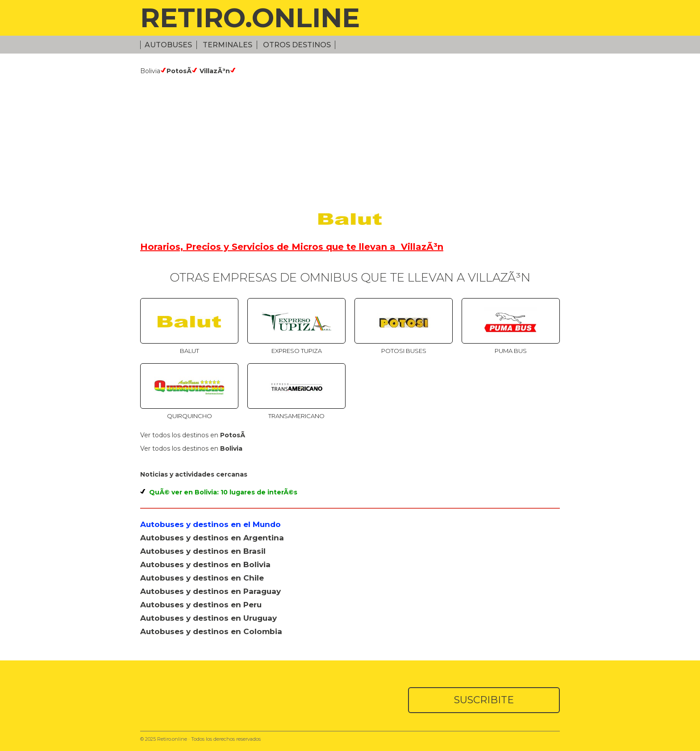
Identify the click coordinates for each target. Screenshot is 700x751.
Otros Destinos (297, 45)
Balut (190, 351)
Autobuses (168, 45)
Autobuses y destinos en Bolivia (205, 564)
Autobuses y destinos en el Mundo (210, 524)
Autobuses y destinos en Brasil (203, 551)
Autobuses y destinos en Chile (202, 578)
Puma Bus (511, 351)
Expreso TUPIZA (297, 351)
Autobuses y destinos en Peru (201, 605)
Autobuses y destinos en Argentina (212, 538)
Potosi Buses (404, 351)
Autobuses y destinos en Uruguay (208, 618)
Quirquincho (190, 416)
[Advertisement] (350, 142)
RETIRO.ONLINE (250, 18)
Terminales (227, 45)
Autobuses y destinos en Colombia (211, 631)
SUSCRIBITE (484, 700)
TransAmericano (296, 416)
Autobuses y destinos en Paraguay (210, 591)
